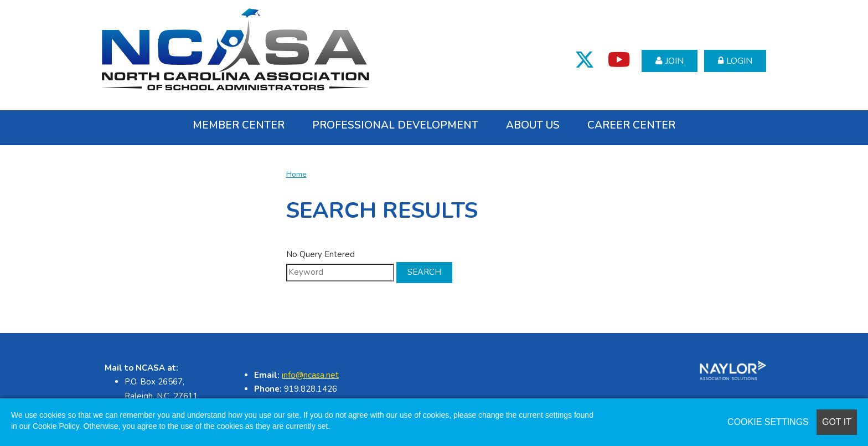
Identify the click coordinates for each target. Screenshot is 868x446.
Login (739, 61)
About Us (533, 125)
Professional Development (395, 125)
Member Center (239, 125)
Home (296, 174)
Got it (837, 422)
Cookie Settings (768, 422)
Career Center (631, 125)
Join (675, 61)
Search (424, 272)
